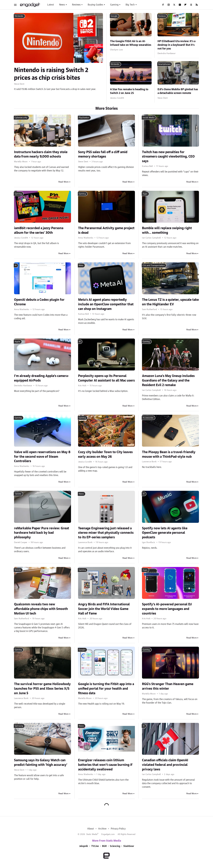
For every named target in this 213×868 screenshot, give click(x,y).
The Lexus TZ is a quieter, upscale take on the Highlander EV (170, 302)
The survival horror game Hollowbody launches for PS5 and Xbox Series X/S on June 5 (42, 689)
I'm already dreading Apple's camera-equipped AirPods (42, 378)
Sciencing (115, 846)
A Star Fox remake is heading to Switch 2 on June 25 (129, 91)
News (62, 5)
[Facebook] (163, 5)
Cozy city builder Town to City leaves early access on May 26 (105, 454)
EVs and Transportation (154, 265)
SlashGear (129, 846)
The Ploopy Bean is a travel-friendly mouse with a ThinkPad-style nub (169, 454)
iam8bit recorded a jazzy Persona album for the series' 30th (39, 230)
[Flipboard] (185, 5)
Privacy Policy (118, 829)
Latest (51, 5)
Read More (64, 182)
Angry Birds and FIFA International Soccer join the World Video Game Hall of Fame (104, 609)
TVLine (95, 846)
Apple (17, 342)
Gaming (114, 5)
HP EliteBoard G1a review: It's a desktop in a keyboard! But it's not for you (176, 45)
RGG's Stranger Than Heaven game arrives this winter (168, 686)
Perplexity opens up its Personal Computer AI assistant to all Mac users (106, 378)
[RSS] (197, 5)
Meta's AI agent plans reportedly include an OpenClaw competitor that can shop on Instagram (106, 304)
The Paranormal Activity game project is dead (106, 230)
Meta (81, 265)
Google (114, 16)
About (91, 829)
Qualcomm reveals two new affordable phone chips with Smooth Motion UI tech (41, 609)
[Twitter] (174, 5)
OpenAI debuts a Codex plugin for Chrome (39, 302)
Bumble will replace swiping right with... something (167, 230)
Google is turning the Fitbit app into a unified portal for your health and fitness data (106, 689)
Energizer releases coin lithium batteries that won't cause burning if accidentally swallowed (105, 765)
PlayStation (84, 118)
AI (16, 265)
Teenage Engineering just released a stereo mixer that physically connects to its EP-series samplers (106, 533)
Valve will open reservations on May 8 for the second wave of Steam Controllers (42, 457)
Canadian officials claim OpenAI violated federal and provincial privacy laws (165, 765)
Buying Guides (95, 5)
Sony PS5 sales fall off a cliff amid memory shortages (103, 154)
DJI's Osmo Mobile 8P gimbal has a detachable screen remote (178, 91)
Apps (145, 194)
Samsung (19, 726)
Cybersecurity (21, 118)
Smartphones (164, 64)
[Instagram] (169, 5)
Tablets (18, 494)
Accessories (148, 418)
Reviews (76, 5)
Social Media (148, 118)
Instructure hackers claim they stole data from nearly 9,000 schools (41, 154)
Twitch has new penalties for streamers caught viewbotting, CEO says (168, 157)
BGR (104, 846)
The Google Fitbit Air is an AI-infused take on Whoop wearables (131, 43)
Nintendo (19, 16)
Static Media (92, 834)
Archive (102, 829)
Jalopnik (84, 846)
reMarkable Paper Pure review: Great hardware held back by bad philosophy (42, 533)
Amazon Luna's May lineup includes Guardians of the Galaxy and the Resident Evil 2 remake (168, 380)
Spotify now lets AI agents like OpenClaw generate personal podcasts (165, 533)
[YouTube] (180, 5)
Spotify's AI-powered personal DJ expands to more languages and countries (167, 609)
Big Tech (130, 5)
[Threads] (191, 5)
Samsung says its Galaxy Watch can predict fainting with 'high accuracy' (41, 763)
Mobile (18, 570)
